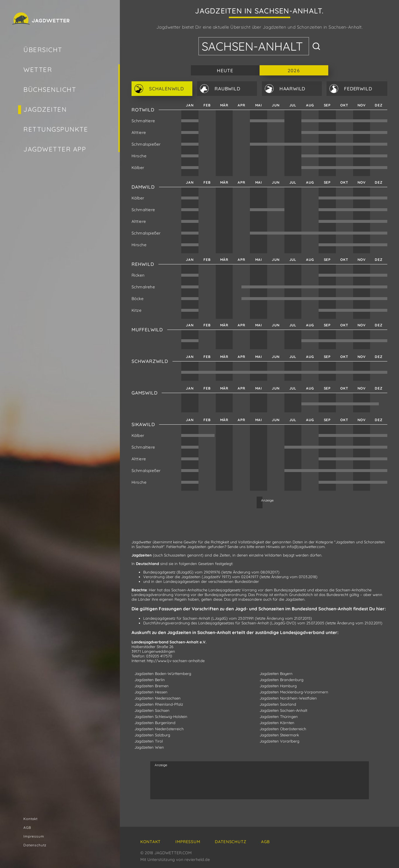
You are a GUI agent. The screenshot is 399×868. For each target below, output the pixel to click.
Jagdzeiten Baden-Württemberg (163, 674)
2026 (294, 70)
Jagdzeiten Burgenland (155, 723)
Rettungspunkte (56, 129)
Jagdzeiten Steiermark (279, 735)
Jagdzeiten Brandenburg (281, 680)
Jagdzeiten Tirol (149, 741)
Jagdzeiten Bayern (276, 674)
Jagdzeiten (45, 109)
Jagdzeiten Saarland (278, 704)
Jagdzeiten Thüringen (279, 717)
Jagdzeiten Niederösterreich (159, 729)
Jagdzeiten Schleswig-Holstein (161, 717)
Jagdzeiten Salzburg (152, 735)
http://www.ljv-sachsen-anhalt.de (176, 661)
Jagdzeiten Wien (149, 747)
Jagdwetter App (55, 149)
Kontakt (31, 819)
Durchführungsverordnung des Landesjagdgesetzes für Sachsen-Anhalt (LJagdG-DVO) (220, 623)
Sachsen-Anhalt (252, 46)
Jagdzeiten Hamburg (278, 686)
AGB (27, 827)
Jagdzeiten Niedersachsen (158, 698)
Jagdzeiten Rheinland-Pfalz (159, 704)
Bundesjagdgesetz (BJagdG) (168, 572)
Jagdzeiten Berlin (150, 680)
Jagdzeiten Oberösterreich (283, 729)
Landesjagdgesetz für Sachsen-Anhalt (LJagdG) (185, 618)
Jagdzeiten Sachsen (152, 710)
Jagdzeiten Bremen (152, 686)
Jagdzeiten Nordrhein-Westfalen (288, 698)
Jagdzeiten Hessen (151, 692)
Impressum (34, 836)
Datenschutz (35, 845)
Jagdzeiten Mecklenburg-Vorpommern (294, 692)
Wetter (38, 70)
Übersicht (43, 50)
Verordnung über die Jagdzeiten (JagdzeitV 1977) (187, 577)
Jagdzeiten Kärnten (277, 723)
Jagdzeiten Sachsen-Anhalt (283, 710)
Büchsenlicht (50, 89)
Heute (225, 70)
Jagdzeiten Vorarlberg (279, 741)
